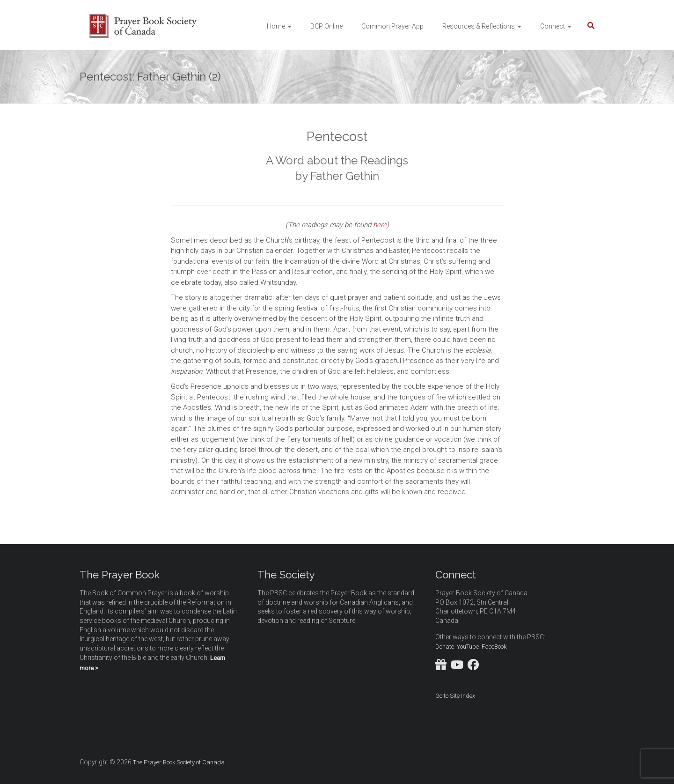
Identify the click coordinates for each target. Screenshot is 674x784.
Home (276, 26)
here (380, 225)
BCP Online (326, 26)
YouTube (468, 647)
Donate (445, 647)
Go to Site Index (455, 696)
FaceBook (494, 647)
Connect (553, 26)
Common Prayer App (392, 26)
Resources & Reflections (479, 26)
